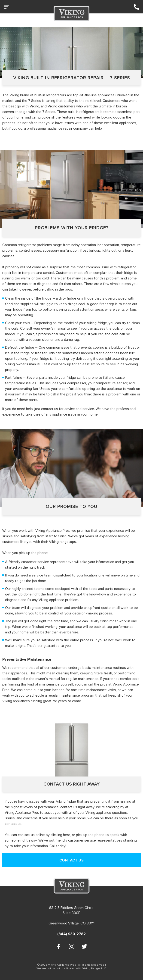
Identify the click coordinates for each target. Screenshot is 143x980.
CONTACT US (71, 860)
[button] (8, 8)
